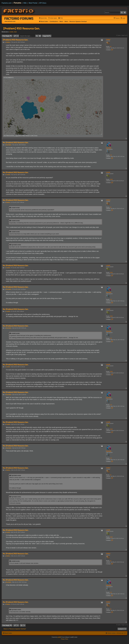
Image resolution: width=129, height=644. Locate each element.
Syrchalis (109, 148)
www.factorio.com (10, 21)
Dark (15, 32)
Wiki (25, 3)
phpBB (59, 637)
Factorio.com (7, 3)
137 (111, 155)
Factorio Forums (19, 18)
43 (111, 47)
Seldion (108, 39)
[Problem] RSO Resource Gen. (22, 28)
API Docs (43, 3)
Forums (18, 3)
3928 (111, 179)
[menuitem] (53, 18)
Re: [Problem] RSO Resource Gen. (16, 143)
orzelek (11, 32)
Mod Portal (33, 3)
